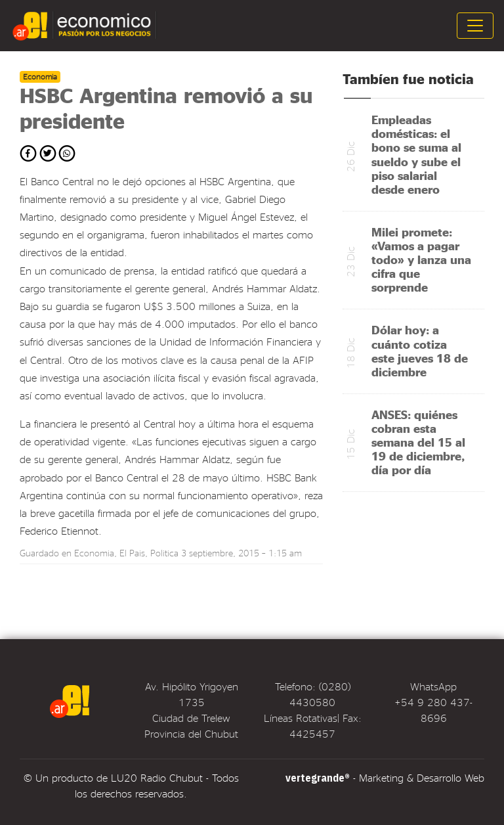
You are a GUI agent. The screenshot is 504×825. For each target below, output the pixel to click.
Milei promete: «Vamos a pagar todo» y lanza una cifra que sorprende (421, 259)
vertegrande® (318, 778)
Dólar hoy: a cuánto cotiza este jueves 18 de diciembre (420, 350)
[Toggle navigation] (475, 26)
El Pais (132, 553)
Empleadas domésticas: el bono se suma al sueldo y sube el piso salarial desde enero (416, 154)
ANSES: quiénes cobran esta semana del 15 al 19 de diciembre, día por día (418, 442)
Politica (164, 553)
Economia (94, 553)
